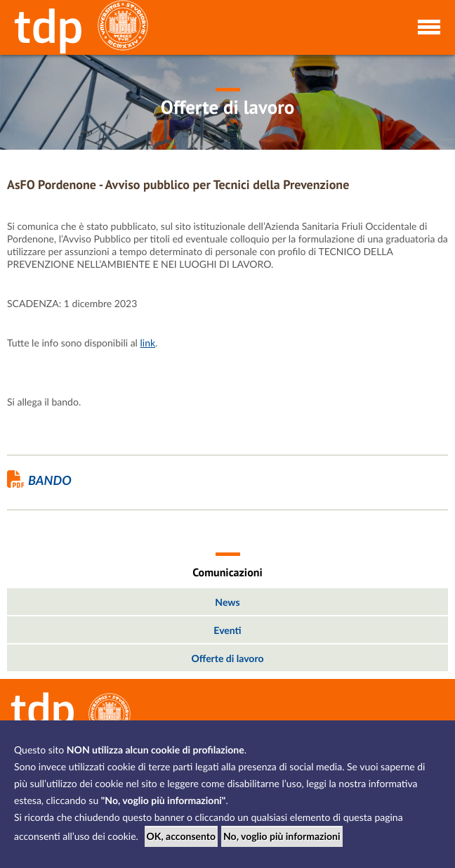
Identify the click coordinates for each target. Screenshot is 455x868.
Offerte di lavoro (228, 658)
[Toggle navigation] (429, 26)
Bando (39, 480)
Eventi (227, 630)
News (227, 602)
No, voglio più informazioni (282, 836)
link (148, 343)
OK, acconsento (182, 836)
